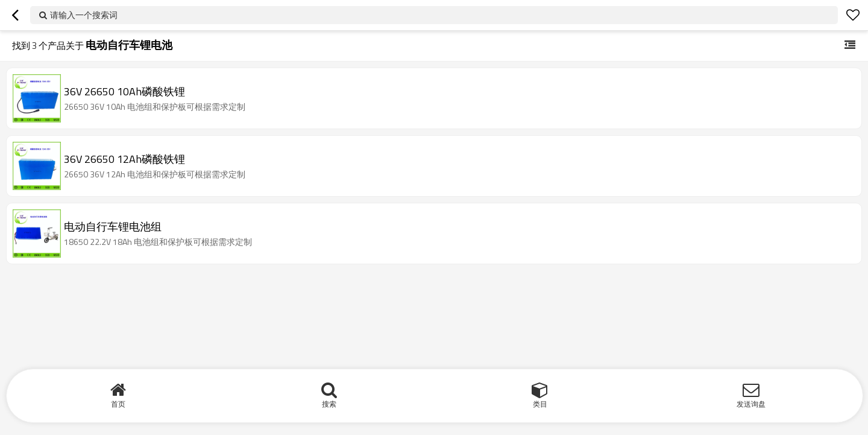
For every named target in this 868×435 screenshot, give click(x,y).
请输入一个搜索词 (84, 15)
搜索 (329, 404)
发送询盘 (751, 404)
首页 (118, 404)
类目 (540, 404)
